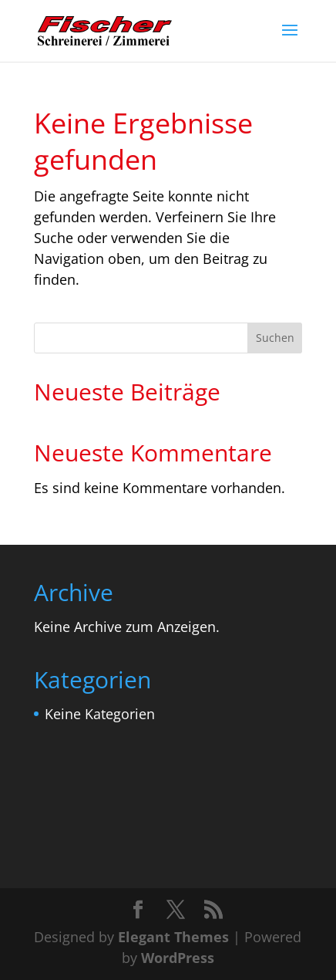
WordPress (178, 958)
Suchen (275, 338)
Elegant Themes (173, 937)
